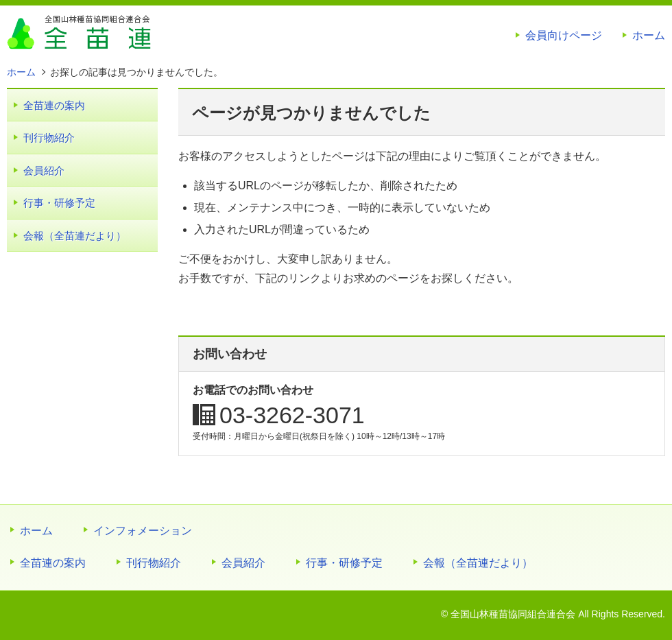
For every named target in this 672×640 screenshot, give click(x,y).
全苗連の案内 (54, 105)
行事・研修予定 (59, 203)
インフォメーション (143, 531)
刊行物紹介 (49, 138)
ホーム (649, 35)
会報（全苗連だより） (75, 236)
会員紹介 (44, 170)
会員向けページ (564, 35)
